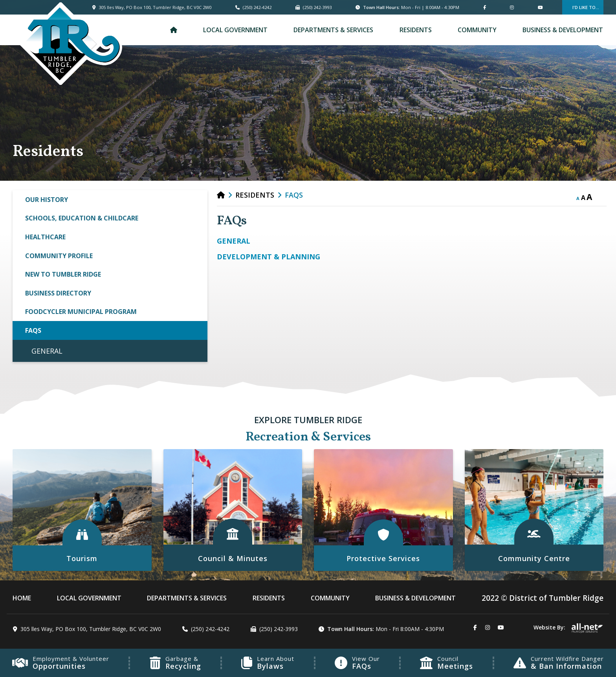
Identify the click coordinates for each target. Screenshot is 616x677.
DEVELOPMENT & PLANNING (269, 257)
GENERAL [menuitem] (47, 351)
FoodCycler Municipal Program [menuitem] (81, 312)
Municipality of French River (70, 44)
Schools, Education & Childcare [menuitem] (82, 218)
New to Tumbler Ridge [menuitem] (63, 274)
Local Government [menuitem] (235, 30)
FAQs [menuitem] (33, 330)
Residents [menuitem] (416, 30)
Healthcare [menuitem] (45, 237)
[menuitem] (174, 30)
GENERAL (234, 241)
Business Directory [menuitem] (58, 293)
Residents (255, 195)
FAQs (294, 195)
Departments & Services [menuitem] (333, 30)
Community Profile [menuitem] (59, 256)
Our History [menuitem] (47, 200)
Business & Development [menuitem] (563, 30)
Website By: (568, 627)
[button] (198, 199)
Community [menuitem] (477, 30)
